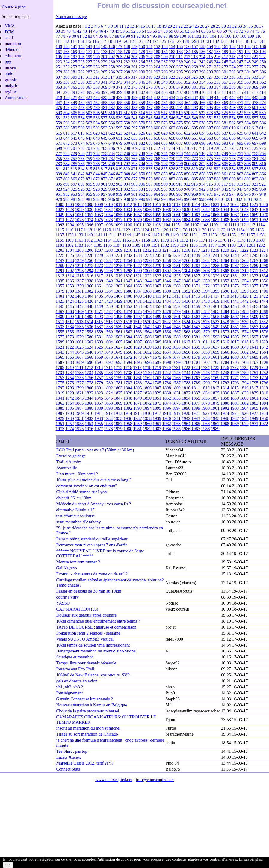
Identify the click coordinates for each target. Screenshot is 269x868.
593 (104, 128)
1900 (205, 408)
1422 (263, 296)
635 (210, 133)
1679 (196, 357)
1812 (205, 388)
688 (187, 143)
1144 (127, 235)
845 (104, 174)
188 (217, 52)
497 (225, 108)
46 (101, 31)
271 (210, 67)
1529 (234, 322)
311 (89, 77)
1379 (60, 291)
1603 (99, 342)
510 (112, 113)
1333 (254, 276)
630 (172, 133)
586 (263, 123)
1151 (194, 235)
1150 (184, 235)
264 (157, 67)
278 (263, 67)
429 (134, 97)
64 (198, 31)
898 (81, 184)
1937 (138, 418)
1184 (88, 245)
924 (67, 189)
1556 (70, 332)
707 (119, 148)
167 (59, 52)
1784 (147, 383)
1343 (138, 281)
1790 (205, 383)
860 (217, 174)
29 (218, 26)
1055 (118, 215)
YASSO (63, 603)
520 (187, 113)
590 (81, 128)
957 (104, 194)
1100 (128, 225)
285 (104, 72)
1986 (186, 429)
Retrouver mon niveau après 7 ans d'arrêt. (92, 545)
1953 (79, 424)
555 (240, 118)
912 (187, 184)
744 (187, 153)
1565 (157, 332)
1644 (70, 352)
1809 (176, 388)
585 (255, 123)
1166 (127, 240)
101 (191, 36)
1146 (146, 235)
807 (240, 164)
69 (225, 31)
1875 (176, 403)
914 (202, 184)
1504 (205, 317)
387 (240, 87)
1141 (98, 235)
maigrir (11, 86)
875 (119, 179)
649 (104, 138)
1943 (196, 418)
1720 (166, 367)
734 (112, 153)
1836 (225, 393)
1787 (176, 383)
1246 (264, 255)
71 (236, 31)
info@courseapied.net (155, 780)
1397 (235, 291)
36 (256, 26)
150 (142, 46)
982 (81, 199)
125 (163, 41)
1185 (98, 245)
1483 (215, 311)
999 (210, 199)
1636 (205, 347)
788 (97, 164)
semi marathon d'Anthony (79, 522)
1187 (117, 245)
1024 (244, 204)
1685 (254, 357)
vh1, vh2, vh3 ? (70, 687)
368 (97, 87)
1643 (60, 352)
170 (81, 52)
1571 (215, 332)
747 (210, 153)
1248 (70, 260)
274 (232, 67)
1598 (264, 337)
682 (142, 143)
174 (112, 52)
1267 (254, 260)
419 (59, 97)
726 (263, 148)
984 (97, 199)
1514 (89, 322)
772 (187, 159)
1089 (235, 220)
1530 (244, 322)
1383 (99, 291)
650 (112, 138)
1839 (254, 393)
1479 (176, 311)
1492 (89, 317)
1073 (79, 220)
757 (74, 159)
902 (112, 184)
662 (202, 138)
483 (119, 108)
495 (210, 108)
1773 (254, 378)
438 (202, 97)
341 (104, 82)
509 (104, 113)
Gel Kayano (67, 568)
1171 (174, 240)
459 (149, 103)
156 (187, 46)
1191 (155, 245)
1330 (225, 276)
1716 (128, 367)
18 (159, 26)
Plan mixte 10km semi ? (77, 474)
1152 (203, 235)
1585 (138, 337)
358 (232, 82)
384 (217, 87)
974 (232, 194)
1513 (79, 322)
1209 (118, 250)
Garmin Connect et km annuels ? (85, 699)
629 (164, 133)
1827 (138, 393)
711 (149, 148)
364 (67, 87)
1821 (79, 393)
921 (255, 184)
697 (255, 143)
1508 (244, 317)
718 (202, 148)
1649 (118, 352)
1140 (88, 235)
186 (202, 52)
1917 (157, 413)
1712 (89, 367)
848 (127, 174)
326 (202, 77)
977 (255, 194)
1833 (196, 393)
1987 (196, 429)
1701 (196, 362)
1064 (205, 215)
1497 (138, 317)
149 (134, 46)
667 (240, 138)
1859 (235, 398)
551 (210, 118)
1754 (70, 378)
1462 (225, 306)
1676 (167, 357)
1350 (205, 281)
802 (202, 164)
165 (255, 46)
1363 (118, 286)
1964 (186, 424)
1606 (128, 342)
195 (59, 57)
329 (225, 77)
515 (149, 113)
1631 (157, 347)
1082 (167, 220)
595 (119, 128)
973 (225, 194)
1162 (88, 240)
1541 (138, 327)
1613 (196, 342)
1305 (196, 271)
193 (255, 52)
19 (164, 26)
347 (149, 82)
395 (89, 92)
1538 (109, 327)
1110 (223, 225)
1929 (60, 418)
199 (89, 57)
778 (232, 159)
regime (11, 92)
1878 (205, 403)
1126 (164, 230)
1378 (264, 286)
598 (142, 128)
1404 (89, 296)
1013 (137, 204)
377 (164, 87)
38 (58, 31)
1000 (219, 199)
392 (67, 92)
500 (248, 108)
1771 (235, 378)
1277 (138, 266)
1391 (176, 291)
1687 (60, 362)
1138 (69, 235)
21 (175, 26)
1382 (89, 291)
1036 (147, 210)
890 (232, 179)
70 (230, 31)
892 (248, 179)
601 (164, 128)
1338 (89, 281)
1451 (118, 306)
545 (164, 118)
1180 (260, 240)
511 (119, 113)
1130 (202, 230)
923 (59, 189)
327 (210, 77)
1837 (235, 393)
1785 (157, 383)
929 (104, 189)
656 (157, 138)
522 (202, 113)
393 (74, 92)
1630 (147, 347)
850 (142, 174)
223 (59, 62)
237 (164, 62)
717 (195, 148)
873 (104, 179)
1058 (147, 215)
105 (221, 36)
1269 (60, 266)
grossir (11, 80)
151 (149, 46)
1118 (88, 230)
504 (67, 113)
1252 (109, 260)
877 (134, 179)
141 (74, 46)
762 (112, 159)
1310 (244, 271)
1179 (251, 240)
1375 (235, 286)
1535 (79, 327)
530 (263, 113)
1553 (254, 327)
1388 (147, 291)
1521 (157, 322)
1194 (184, 245)
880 (157, 179)
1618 (244, 342)
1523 (176, 322)
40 (69, 31)
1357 (60, 286)
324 (187, 77)
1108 (204, 225)
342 (112, 82)
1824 (109, 393)
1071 (60, 220)
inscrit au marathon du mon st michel (88, 728)
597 (134, 128)
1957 (118, 424)
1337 (79, 281)
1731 (60, 373)
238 (172, 62)
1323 (157, 276)
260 (127, 67)
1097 (99, 225)
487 (149, 108)
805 (225, 164)
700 (67, 148)
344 (127, 82)
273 (225, 67)
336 (67, 82)
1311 (254, 271)
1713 (99, 367)
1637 (215, 347)
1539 (118, 327)
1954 (89, 424)
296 (187, 72)
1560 (109, 332)
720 (217, 148)
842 (81, 174)
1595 (235, 337)
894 (263, 179)
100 (183, 36)
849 (134, 174)
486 (142, 108)
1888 (89, 408)
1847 (118, 398)
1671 (118, 357)
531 (59, 118)
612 (247, 128)
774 (202, 159)
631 (180, 133)
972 (217, 194)
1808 (167, 388)
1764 (167, 378)
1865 (79, 403)
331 (240, 77)
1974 (70, 429)
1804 (128, 388)
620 (97, 133)
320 (157, 77)
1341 (118, 281)
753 (255, 153)
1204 (70, 250)
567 (119, 123)
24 (191, 26)
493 (195, 108)
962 (142, 194)
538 (112, 118)
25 (197, 26)
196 (67, 57)
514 (142, 113)
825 (164, 169)
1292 (70, 271)
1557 (79, 332)
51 (128, 31)
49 (117, 31)
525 (225, 113)
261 (134, 67)
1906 (264, 408)
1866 (89, 403)
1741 (157, 373)
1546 (186, 327)
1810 (186, 388)
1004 (257, 199)
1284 (205, 266)
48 (112, 31)
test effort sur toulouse (76, 516)
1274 (109, 266)
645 (74, 138)
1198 (222, 245)
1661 (235, 352)
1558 (89, 332)
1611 (176, 342)
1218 (205, 250)
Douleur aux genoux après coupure (86, 615)
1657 (196, 352)
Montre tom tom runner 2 (78, 562)
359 (240, 82)
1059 (157, 215)
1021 (215, 204)
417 (255, 92)
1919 (176, 413)
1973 (60, 429)
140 (67, 46)
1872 (147, 403)
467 (210, 103)
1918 (166, 413)
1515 (99, 322)
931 (119, 189)
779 (240, 159)
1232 (128, 255)
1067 (235, 215)
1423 (60, 301)
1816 (244, 388)
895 (59, 184)
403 (149, 92)
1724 (205, 367)
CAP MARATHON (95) (77, 609)
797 (164, 164)
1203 (60, 250)
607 (210, 128)
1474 (128, 311)
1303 (176, 271)
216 (217, 57)
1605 (118, 342)
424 (97, 97)
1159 (60, 240)
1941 (176, 418)
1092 (264, 220)
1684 (244, 357)
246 (232, 62)
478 (81, 108)
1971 (254, 424)
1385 (118, 291)
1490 (70, 317)
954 (81, 194)
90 (128, 36)
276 (248, 67)
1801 (99, 388)
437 (195, 97)
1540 (128, 327)
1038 (167, 210)
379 (180, 87)
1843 (79, 398)
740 (157, 153)
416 (247, 92)
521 (195, 113)
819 (119, 169)
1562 (128, 332)
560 (67, 123)
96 (160, 36)
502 (263, 108)
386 (232, 87)
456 (127, 103)
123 (148, 41)
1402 (70, 296)
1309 (235, 271)
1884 (264, 403)
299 (210, 72)
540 (127, 118)
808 (248, 164)
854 (172, 174)
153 (164, 46)
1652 (147, 352)
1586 (147, 337)
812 (66, 169)
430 (142, 97)
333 (255, 77)
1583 (118, 337)
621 (104, 133)
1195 (194, 245)
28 (213, 26)
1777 (79, 383)
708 (127, 148)
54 (144, 31)
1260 (186, 260)
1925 (234, 413)
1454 (147, 306)
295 (180, 72)
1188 (127, 245)
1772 (244, 378)
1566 (167, 332)
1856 (205, 398)
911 (180, 184)
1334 (264, 276)
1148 (165, 235)
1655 (176, 352)
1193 (174, 245)
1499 (157, 317)
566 (112, 123)
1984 (167, 429)
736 (127, 153)
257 (104, 67)
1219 (215, 250)
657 (164, 138)
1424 (70, 301)
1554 (264, 327)
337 (74, 82)
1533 (60, 327)
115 (88, 41)
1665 (60, 357)
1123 (135, 230)
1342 (128, 281)
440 (217, 97)
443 (240, 97)
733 (104, 153)
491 (180, 108)
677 (104, 143)
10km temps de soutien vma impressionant (93, 645)
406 (172, 92)
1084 (186, 220)
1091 (254, 220)
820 (127, 169)
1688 (70, 362)
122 (140, 41)
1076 (109, 220)
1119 (97, 230)
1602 (89, 342)
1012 (128, 204)
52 (133, 31)
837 (255, 169)
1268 (264, 260)
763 (119, 159)
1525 (196, 322)
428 (127, 97)
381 (195, 87)
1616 (225, 342)
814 (81, 169)
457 (134, 103)
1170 (165, 240)
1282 (186, 266)
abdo (9, 74)
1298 (128, 271)
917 (225, 184)
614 (263, 128)
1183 (79, 245)
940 (187, 189)
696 (248, 143)
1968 (225, 424)
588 (67, 128)
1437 (196, 301)
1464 (244, 306)
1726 (225, 367)
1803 (118, 388)
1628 (128, 347)
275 (240, 67)
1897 (176, 408)
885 (195, 179)
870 (81, 179)
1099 (118, 225)
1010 (109, 204)
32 (234, 26)
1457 (176, 306)
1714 (108, 367)
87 (112, 36)
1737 (118, 373)
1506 (225, 317)
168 (67, 52)
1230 (109, 255)
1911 (99, 413)
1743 (176, 373)
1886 (70, 408)
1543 (157, 327)
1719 (157, 367)
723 (240, 148)
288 (127, 72)
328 (217, 77)
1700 (186, 362)
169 (74, 52)
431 (149, 97)
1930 (70, 418)
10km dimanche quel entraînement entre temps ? (98, 621)
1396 (225, 291)
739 (149, 153)
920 (247, 184)
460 (157, 103)
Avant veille (67, 468)
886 (202, 179)
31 (229, 26)
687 (180, 143)
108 (243, 36)
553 (225, 118)
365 (74, 87)
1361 (99, 286)
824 (157, 169)
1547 (196, 327)
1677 (176, 357)
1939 (157, 418)
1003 (248, 199)
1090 (244, 220)
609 (225, 128)
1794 (244, 383)
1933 (99, 418)
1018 (186, 204)
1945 (215, 418)
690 (202, 143)
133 (223, 41)
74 (252, 31)
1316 (89, 276)
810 (263, 164)
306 (263, 72)
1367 (157, 286)
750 (232, 153)
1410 (147, 296)
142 (81, 46)
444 (248, 97)
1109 (214, 225)
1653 (157, 352)
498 (232, 108)
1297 (118, 271)
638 (232, 133)
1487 (254, 311)
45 (96, 31)
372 (127, 87)
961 (134, 194)
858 (202, 174)
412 (217, 92)
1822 (89, 393)
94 (149, 36)
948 (248, 189)
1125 (155, 230)
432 (157, 97)
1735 (99, 373)
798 (172, 164)
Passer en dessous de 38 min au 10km (89, 591)
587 (59, 128)
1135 (250, 230)
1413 (176, 296)
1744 (186, 373)
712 (157, 148)
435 (180, 97)
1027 (60, 210)
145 (104, 46)
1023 (234, 204)
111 (59, 41)
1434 (167, 301)
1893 (138, 408)
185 (195, 52)
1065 (215, 215)
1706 (244, 362)
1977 (99, 429)
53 (139, 31)
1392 (186, 291)
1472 (109, 311)
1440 (225, 301)
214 (202, 57)
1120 (107, 230)
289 (134, 72)
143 (89, 46)
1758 (109, 378)
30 (223, 26)
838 (263, 169)
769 (164, 159)
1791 (215, 383)
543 (149, 118)
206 (142, 57)
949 (255, 189)
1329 (215, 276)
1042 (205, 210)
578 (202, 123)
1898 (186, 408)
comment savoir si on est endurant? (87, 486)
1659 (215, 352)
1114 (261, 225)
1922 (205, 413)
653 (134, 138)
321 (164, 77)
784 (67, 164)
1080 (147, 220)
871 (89, 179)
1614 (205, 342)
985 (104, 199)
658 (172, 138)
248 (248, 62)
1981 (138, 429)
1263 (215, 260)
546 (172, 118)
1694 (128, 362)
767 (149, 159)
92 (139, 36)
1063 (196, 215)
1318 (109, 276)
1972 (264, 424)
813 (74, 169)
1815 (234, 388)
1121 (116, 230)
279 (59, 72)
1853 (176, 398)
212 (187, 57)
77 (58, 36)
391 (59, 92)
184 (187, 52)
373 (134, 87)
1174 (203, 240)
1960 (147, 424)
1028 (70, 210)
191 (240, 52)
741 (164, 153)
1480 (186, 311)
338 (81, 82)
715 (179, 148)
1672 (128, 357)
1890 (109, 408)
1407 (118, 296)
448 (67, 103)
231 (119, 62)
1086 (205, 220)
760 (97, 159)
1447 (79, 306)
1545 (176, 327)
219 (240, 57)
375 (149, 87)
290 (142, 72)
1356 (264, 281)
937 (164, 189)
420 (67, 97)
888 (217, 179)
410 (202, 92)
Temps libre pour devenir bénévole (86, 663)
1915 (137, 413)
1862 (264, 398)
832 (217, 169)
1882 (244, 403)
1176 (222, 240)
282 (81, 72)
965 (164, 194)
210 (172, 57)
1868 (109, 403)
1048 (264, 210)
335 (59, 82)
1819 (60, 393)
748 (217, 153)
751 (240, 153)
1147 (155, 235)
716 (187, 148)
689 (195, 143)
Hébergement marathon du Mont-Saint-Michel (96, 651)
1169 (155, 240)
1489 (60, 317)
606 (202, 128)
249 (255, 62)
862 (232, 174)
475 (59, 108)
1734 (89, 373)
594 (112, 128)
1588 (167, 337)
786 (81, 164)
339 (89, 82)
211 (180, 57)
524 (217, 113)
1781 (118, 383)
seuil (9, 38)
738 (142, 153)
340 (97, 82)
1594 (225, 337)
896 (67, 184)
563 (89, 123)
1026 (263, 204)
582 (232, 123)
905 (134, 184)
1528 (225, 322)
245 (225, 62)
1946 (225, 418)
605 (195, 128)
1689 (79, 362)
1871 (138, 403)
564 (97, 123)
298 (202, 72)
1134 (240, 230)
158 (202, 46)
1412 (166, 296)
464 (187, 103)
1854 (186, 398)
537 (104, 118)
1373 (215, 286)
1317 (99, 276)
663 (210, 138)
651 (119, 138)
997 (195, 199)
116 (95, 41)
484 (127, 108)
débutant (12, 50)
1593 (215, 337)
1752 (264, 373)
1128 (183, 230)
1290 (264, 266)
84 (96, 36)
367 (89, 87)
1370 (186, 286)
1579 (79, 337)
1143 (117, 235)
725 (255, 148)
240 (187, 62)
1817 (254, 388)
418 (263, 92)
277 (255, 67)
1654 (167, 352)
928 (97, 189)
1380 (70, 291)
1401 (60, 296)
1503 (196, 317)
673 (74, 143)
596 (127, 128)
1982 (147, 429)
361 (255, 82)
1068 (244, 215)
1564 (147, 332)
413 (225, 92)
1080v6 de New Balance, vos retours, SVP (93, 675)
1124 (145, 230)
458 (142, 103)
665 (225, 138)
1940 (167, 418)
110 (258, 36)
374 (142, 87)
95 (155, 36)
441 (225, 97)
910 (172, 184)
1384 (109, 291)
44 (90, 31)
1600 (70, 342)
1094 (70, 225)
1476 (147, 311)
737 (134, 153)
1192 (165, 245)
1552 (244, 327)
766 (142, 159)
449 (74, 103)
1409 (138, 296)
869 (74, 179)
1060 (167, 215)
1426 (89, 301)
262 (142, 67)
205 (134, 57)
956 (97, 194)
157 (195, 46)
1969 (235, 424)
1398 (244, 291)
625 (134, 133)
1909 (79, 413)
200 (97, 57)
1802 (109, 388)
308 (67, 77)
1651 (138, 352)
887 (210, 179)
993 (164, 199)
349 (164, 82)
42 (79, 31)
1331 (235, 276)
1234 (147, 255)
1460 (205, 306)
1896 (167, 408)
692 (217, 143)
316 (127, 77)
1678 (186, 357)
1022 (225, 204)
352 (187, 82)
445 (255, 97)
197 (74, 57)
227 (89, 62)
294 (172, 72)
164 (248, 46)
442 (232, 97)
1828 (147, 393)
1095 (79, 225)
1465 (254, 306)
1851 (157, 398)
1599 (60, 342)
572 (157, 123)
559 (59, 123)
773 (195, 159)
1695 (138, 362)
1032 (109, 210)
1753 (60, 378)
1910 (89, 413)
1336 (70, 281)
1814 (225, 388)
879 (149, 179)
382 (202, 87)
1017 (176, 204)
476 (67, 108)
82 (85, 36)
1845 (99, 398)
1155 (232, 235)
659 (180, 138)
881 (164, 179)
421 (74, 97)
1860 (244, 398)
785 (74, 164)
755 (59, 159)
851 (149, 174)
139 (59, 46)
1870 (128, 403)
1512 (69, 322)
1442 (244, 301)
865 (255, 174)
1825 (118, 393)
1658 (205, 352)
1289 (254, 266)
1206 (89, 250)
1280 (167, 266)
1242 (225, 255)
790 (112, 164)
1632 (167, 347)
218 (232, 57)
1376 (244, 286)
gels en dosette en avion (77, 681)
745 (195, 153)
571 (149, 123)
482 (112, 108)
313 (104, 77)
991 (149, 199)
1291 (60, 271)
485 (134, 108)
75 (257, 31)
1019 (196, 204)
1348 (186, 281)
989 (134, 199)
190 (232, 52)
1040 (186, 210)
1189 (136, 245)
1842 (70, 398)
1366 (147, 286)
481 (104, 108)
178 (142, 52)
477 (74, 108)
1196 (203, 245)
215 (210, 57)
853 (164, 174)
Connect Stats (68, 769)
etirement (13, 56)
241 (195, 62)
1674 (147, 357)
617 (74, 133)
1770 (225, 378)
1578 (70, 337)
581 (225, 123)
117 (103, 41)
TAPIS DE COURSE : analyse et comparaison (96, 627)
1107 (194, 225)
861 (225, 174)
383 (210, 87)
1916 (147, 413)
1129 (193, 230)
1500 (167, 317)
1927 (254, 413)
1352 (225, 281)
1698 (167, 362)
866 (263, 174)
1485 (235, 311)
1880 (225, 403)
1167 (136, 240)
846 (112, 174)
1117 (78, 230)
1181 (60, 245)
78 (63, 36)
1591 (196, 337)
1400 (264, 291)
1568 (186, 332)
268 (187, 67)
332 (247, 77)
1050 (70, 215)
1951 (60, 424)
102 (198, 36)
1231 (118, 255)
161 (225, 46)
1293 (79, 271)
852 (157, 174)
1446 (70, 306)
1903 (235, 408)
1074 (89, 220)
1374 (225, 286)
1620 (263, 342)
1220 (225, 250)
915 (210, 184)
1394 (205, 291)
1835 (215, 393)
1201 (251, 245)
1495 (118, 317)
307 (59, 77)
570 (142, 123)
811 (59, 169)
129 (193, 41)
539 (119, 118)
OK (8, 865)
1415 (196, 296)
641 (255, 133)
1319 (118, 276)
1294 (89, 271)
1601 (79, 342)
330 (232, 77)
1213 (157, 250)
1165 (117, 240)
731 (89, 153)
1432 (147, 301)
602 (172, 128)
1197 (212, 245)
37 (261, 26)
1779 (99, 383)
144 (97, 46)
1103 (156, 225)
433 (164, 97)
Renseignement (70, 693)
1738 (128, 373)
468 (217, 103)
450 (81, 103)
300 (217, 72)
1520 (147, 322)
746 (202, 153)
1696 (147, 362)
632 (187, 133)
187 (210, 52)
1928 (263, 413)
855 (180, 174)
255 (89, 67)
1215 (176, 250)
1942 (186, 418)
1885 (60, 408)
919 (240, 184)
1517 (118, 322)
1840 (264, 393)
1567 (176, 332)
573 (164, 123)
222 (263, 57)
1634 (186, 347)
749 (225, 153)
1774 (264, 378)
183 (180, 52)
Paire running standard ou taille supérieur (92, 539)
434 (172, 97)
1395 (215, 291)
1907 (60, 413)
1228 (89, 255)
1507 (235, 317)
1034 (128, 210)
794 (142, 164)
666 (232, 138)
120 (125, 41)
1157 (251, 235)
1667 (79, 357)
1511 (60, 322)
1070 (264, 215)
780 (248, 159)
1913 (118, 413)
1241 (215, 255)
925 (74, 189)
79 (69, 36)
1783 (138, 383)
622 (112, 133)
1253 (118, 260)
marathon (13, 44)
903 (119, 184)
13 (132, 26)
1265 (235, 260)
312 (96, 77)
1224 (263, 250)
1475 (138, 311)
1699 (176, 362)
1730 (263, 367)
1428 (109, 301)
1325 (176, 276)
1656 (186, 352)
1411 (157, 296)
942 (202, 189)
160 (217, 46)
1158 (260, 235)
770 (172, 159)
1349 (196, 281)
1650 (128, 352)
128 (186, 41)
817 (104, 169)
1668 (89, 357)
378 (172, 87)
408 (187, 92)
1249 (79, 260)
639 (240, 133)
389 (255, 87)
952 (67, 194)
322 (172, 77)
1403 (79, 296)
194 (263, 52)
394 (81, 92)
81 (79, 36)
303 (240, 72)
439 (210, 97)
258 (112, 67)
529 (255, 113)
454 (112, 103)
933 (134, 189)
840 (67, 174)
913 (195, 184)
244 (217, 62)
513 (134, 113)
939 (180, 189)
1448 (89, 306)
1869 (118, 403)
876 (127, 179)
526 (232, 113)
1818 (263, 388)
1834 (205, 393)
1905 (254, 408)
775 (210, 159)
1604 (109, 342)
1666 (70, 357)
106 (228, 36)
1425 (79, 301)
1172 (184, 240)
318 (142, 77)
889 (225, 179)
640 (248, 133)
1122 (126, 230)
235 (149, 62)
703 (89, 148)
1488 (264, 311)
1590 (186, 337)
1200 (241, 245)
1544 (167, 327)
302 (232, 72)
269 (195, 67)
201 (104, 57)
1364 (128, 286)
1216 (186, 250)
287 (119, 72)
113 (73, 41)
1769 (215, 378)
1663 (254, 352)
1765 (176, 378)
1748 (225, 373)
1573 (235, 332)
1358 (70, 286)
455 (119, 103)
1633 (176, 347)
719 (210, 148)
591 (89, 128)
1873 (157, 403)
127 (178, 41)
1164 (108, 240)
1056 (128, 215)
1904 (244, 408)
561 (74, 123)
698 (263, 143)
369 (104, 87)
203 (119, 57)
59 (171, 31)
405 (164, 92)
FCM (9, 32)
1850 (147, 398)
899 (89, 184)
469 (225, 103)
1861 (254, 398)
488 (157, 108)
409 (195, 92)
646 (81, 138)
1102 (147, 225)
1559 (99, 332)
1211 (137, 250)
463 (180, 103)
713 (164, 148)
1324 (167, 276)
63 (193, 31)
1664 (264, 352)
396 (97, 92)
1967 (215, 424)
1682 (225, 357)
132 (216, 41)
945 (225, 189)
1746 (205, 373)
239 (180, 62)
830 (202, 169)
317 (134, 77)
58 (166, 31)
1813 (215, 388)
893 (255, 179)
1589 (176, 337)
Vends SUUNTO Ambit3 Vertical (85, 639)
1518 (128, 322)
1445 (60, 306)
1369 (176, 286)
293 (164, 72)
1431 (138, 301)
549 (195, 118)
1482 (205, 311)
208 (157, 57)
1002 (238, 199)
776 (217, 159)
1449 (99, 306)
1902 (225, 408)
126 (170, 41)
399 (119, 92)
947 (240, 189)
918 (232, 184)
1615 (215, 342)
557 (255, 118)
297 (195, 72)
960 (127, 194)
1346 (167, 281)
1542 (147, 327)
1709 (60, 367)
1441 (235, 301)
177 (134, 52)
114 (81, 41)
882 (172, 179)
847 (119, 174)
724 (247, 148)
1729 (254, 367)
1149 (174, 235)
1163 (98, 240)
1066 (225, 215)
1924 (225, 413)
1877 (196, 403)
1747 (215, 373)
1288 (244, 266)
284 (97, 72)
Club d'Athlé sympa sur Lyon (82, 492)
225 (74, 62)
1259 (176, 260)
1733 (79, 373)
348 (157, 82)
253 (74, 67)
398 (112, 92)
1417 (215, 296)
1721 (176, 367)
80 (74, 36)
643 (59, 138)
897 (74, 184)
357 (225, 82)
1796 (264, 383)
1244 (244, 255)
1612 (186, 342)
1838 (244, 393)
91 (133, 36)
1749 (235, 373)
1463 (235, 306)
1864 (70, 403)
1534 (70, 327)
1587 (157, 337)
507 (89, 113)
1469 (79, 311)
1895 (157, 408)
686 (172, 143)
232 (127, 62)
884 (187, 179)
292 (157, 72)
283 (89, 72)
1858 (225, 398)
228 (97, 62)
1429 (118, 301)
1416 (205, 296)
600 (157, 128)
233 (134, 62)
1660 (225, 352)
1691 (99, 362)
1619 (254, 342)
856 (187, 174)
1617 (234, 342)
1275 (118, 266)
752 (248, 153)
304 (248, 72)
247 (240, 62)
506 (81, 113)
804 (217, 164)
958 (112, 194)
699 (59, 148)
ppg (8, 62)
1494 (109, 317)
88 (117, 36)
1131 (212, 230)
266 (172, 67)
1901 (215, 408)
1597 (254, 337)
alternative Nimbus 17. (76, 510)
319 (149, 77)
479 (89, 108)
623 (119, 133)
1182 (69, 245)
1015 (157, 204)
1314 (70, 276)
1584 (128, 337)
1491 (79, 317)
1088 (225, 220)
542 (142, 118)
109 (251, 36)
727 (59, 153)
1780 (109, 383)
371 (119, 87)
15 (143, 26)
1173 (194, 240)
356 (217, 82)
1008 (89, 204)
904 (127, 184)
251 (59, 67)
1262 (205, 260)
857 (195, 174)
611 (240, 128)
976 (248, 194)
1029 (79, 210)
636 (217, 133)
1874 (167, 403)
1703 (215, 362)
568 (127, 123)
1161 (79, 240)
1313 (60, 276)
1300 (147, 271)
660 (187, 138)
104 (213, 36)
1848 (128, 398)
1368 (167, 286)
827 (179, 169)
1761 (138, 378)
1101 (137, 225)
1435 (176, 301)
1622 (70, 347)
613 (255, 128)
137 (254, 41)
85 (101, 36)
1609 (157, 342)
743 (180, 153)
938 (172, 189)
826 (172, 169)
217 (225, 57)
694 (232, 143)
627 (149, 133)
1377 (254, 286)
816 (96, 169)
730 (81, 153)
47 (106, 31)
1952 (70, 424)
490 (172, 108)
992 (157, 199)
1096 (89, 225)
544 (157, 118)
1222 (244, 250)
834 (232, 169)
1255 (138, 260)
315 (119, 77)
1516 (108, 322)
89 (123, 36)
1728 (244, 367)
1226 (70, 255)
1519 (137, 322)
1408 (128, 296)
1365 (138, 286)
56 (155, 31)
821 (134, 169)
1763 (157, 378)
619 (89, 133)
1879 (215, 403)
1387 (138, 291)
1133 (231, 230)
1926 (244, 413)
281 (74, 72)
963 (149, 194)
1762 (147, 378)
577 (195, 123)
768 (157, 159)
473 (255, 103)
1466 (264, 306)
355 (210, 82)
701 (74, 148)
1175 (212, 240)
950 (263, 189)
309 (74, 77)
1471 (99, 311)
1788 (186, 383)
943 (210, 189)
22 (180, 26)
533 (74, 118)
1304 (186, 271)
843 (89, 174)
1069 (254, 215)
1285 (215, 266)
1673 (138, 357)
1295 (99, 271)
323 (179, 77)
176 (127, 52)
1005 (60, 204)
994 (172, 199)
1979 (118, 429)
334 (263, 77)
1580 (89, 337)
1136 (259, 230)
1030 (89, 210)
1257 (157, 260)
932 (127, 189)
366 (81, 87)
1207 (99, 250)
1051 (79, 215)
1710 (70, 367)
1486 (244, 311)
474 (263, 103)
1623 (79, 347)
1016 (166, 204)
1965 (196, 424)
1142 (108, 235)
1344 (147, 281)
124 (155, 41)
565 (104, 123)
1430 (128, 301)
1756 (89, 378)
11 (121, 26)
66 (209, 31)
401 (134, 92)
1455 (157, 306)
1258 (167, 260)
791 (119, 164)
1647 (99, 352)
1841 (60, 398)
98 (171, 36)
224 (67, 62)
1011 (118, 204)
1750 (244, 373)
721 (225, 148)
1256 (147, 260)
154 (172, 46)
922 (263, 184)
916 (217, 184)
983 (89, 199)
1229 (99, 255)
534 (81, 118)
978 (263, 194)
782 (263, 159)
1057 (138, 215)
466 (202, 103)
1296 (109, 271)
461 (164, 103)
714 (172, 148)
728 (67, 153)
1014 (147, 204)
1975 (79, 429)
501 (255, 108)
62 (187, 31)
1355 (254, 281)
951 (59, 194)
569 (134, 123)
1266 (244, 260)
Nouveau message (71, 16)
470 (232, 103)
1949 (254, 418)
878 (142, 179)
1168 (146, 240)
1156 (241, 235)
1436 (186, 301)
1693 (118, 362)
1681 (215, 357)
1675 (157, 357)
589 (74, 128)
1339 (99, 281)
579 (210, 123)
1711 (79, 367)
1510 (264, 317)
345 (134, 82)
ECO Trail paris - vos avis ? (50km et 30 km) (95, 450)
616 (67, 133)
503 (59, 113)
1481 (196, 311)
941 (195, 189)
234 (142, 62)
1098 (109, 225)
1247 (60, 260)
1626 (109, 347)
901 (104, 184)
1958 (128, 424)
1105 (176, 225)
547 (180, 118)
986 (112, 199)
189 (225, 52)
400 (127, 92)
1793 (235, 383)
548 (187, 118)
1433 (157, 301)
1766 (186, 378)
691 (210, 143)
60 (176, 31)
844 (97, 174)
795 (149, 164)
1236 (167, 255)
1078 (128, 220)
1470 (89, 311)
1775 (60, 383)
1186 (108, 245)
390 (263, 87)
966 (172, 194)
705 (104, 148)
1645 (79, 352)
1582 (109, 337)
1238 (186, 255)
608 (217, 128)
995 (180, 199)
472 (248, 103)
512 (127, 113)
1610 (167, 342)
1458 (186, 306)
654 (142, 138)
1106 (185, 225)
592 (97, 128)
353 (195, 82)
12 (126, 26)
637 (225, 133)
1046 (244, 210)
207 (149, 57)
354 (202, 82)
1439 (215, 301)
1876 (186, 403)
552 (217, 118)
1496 (128, 317)
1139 (79, 235)
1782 (128, 383)
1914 (128, 413)
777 (225, 159)
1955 (99, 424)
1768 (205, 378)
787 (89, 164)
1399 (254, 291)
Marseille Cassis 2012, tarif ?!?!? (85, 763)
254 (81, 67)
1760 (128, 378)
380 (187, 87)
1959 (138, 424)
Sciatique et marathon (75, 657)
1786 (167, 383)
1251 (99, 260)
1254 (128, 260)
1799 (79, 388)
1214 (166, 250)
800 (187, 164)
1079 (138, 220)
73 (247, 31)
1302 (167, 271)
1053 (99, 215)
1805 (138, 388)
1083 (176, 220)
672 (67, 143)
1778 (89, 383)
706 (112, 148)
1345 (157, 281)
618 (81, 133)
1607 (138, 342)
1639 (235, 347)
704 (97, 148)
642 (263, 133)
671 (59, 143)
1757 (99, 378)
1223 (254, 250)
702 (81, 148)
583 (240, 123)
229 (104, 62)
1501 (176, 317)
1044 (225, 210)
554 (232, 118)
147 (119, 46)
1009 (99, 204)
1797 (60, 388)
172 (97, 52)
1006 (70, 204)
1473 (118, 311)
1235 (157, 255)
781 (255, 159)
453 (104, 103)
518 (172, 113)
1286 (225, 266)
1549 (215, 327)
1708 (264, 362)
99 (176, 36)
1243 (235, 255)
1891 (118, 408)
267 (180, 67)
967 (180, 194)
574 (172, 123)
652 (127, 138)
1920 (186, 413)
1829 (157, 393)
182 (172, 52)
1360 (89, 286)
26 (202, 26)
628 (157, 133)
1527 (215, 322)
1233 (138, 255)
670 (263, 138)
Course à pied (14, 7)
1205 (79, 250)
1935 (118, 418)
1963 (176, 424)
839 (59, 174)
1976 (89, 429)
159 (210, 46)
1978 (109, 429)
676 (97, 143)
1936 (128, 418)
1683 (235, 357)
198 (81, 57)
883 (180, 179)
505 (74, 113)
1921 (196, 413)
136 (246, 41)
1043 (215, 210)
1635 (196, 347)
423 (89, 97)
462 (172, 103)
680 (127, 143)
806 (232, 164)
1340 (109, 281)
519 (179, 113)
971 (210, 194)
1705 (235, 362)
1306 (205, 271)
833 (225, 169)
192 (248, 52)
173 (104, 52)
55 (149, 31)
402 (142, 92)
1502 (186, 317)
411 (210, 92)
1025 (254, 204)
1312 (263, 271)
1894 (147, 408)
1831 (176, 393)
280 (67, 72)
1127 (173, 230)
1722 (186, 367)
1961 (157, 424)
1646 (89, 352)
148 (127, 46)
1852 (167, 398)
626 (142, 133)
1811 (196, 388)
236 (157, 62)
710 (142, 148)
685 (164, 143)
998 (202, 199)
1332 (244, 276)
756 (67, 159)
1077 (118, 220)
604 (187, 128)
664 (217, 138)
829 (195, 169)
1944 (205, 418)
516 (157, 113)
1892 (128, 408)
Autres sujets (16, 98)
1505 (215, 317)
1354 (244, 281)
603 (180, 128)
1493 (99, 317)
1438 (205, 301)
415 (240, 92)
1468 (70, 311)
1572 (225, 332)
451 (89, 103)
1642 (264, 347)
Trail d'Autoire (69, 462)
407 (180, 92)
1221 (234, 250)
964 (157, 194)
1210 (128, 250)
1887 (79, 408)
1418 (225, 296)
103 (205, 36)
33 (240, 26)
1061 (176, 215)
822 (142, 169)
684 (157, 143)
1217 (196, 250)
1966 (205, 424)
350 (172, 82)
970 (202, 194)
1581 (99, 337)
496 (217, 108)
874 (112, 179)
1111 (232, 225)
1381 (79, 291)
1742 (167, 373)
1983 (157, 429)
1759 (118, 378)
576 (187, 123)
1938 (147, 418)
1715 (118, 367)
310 (81, 77)
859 (210, 174)
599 (149, 128)
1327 (196, 276)
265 (164, 67)
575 (180, 123)
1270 (70, 266)
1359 (79, 286)
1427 (99, 301)
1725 (215, 367)
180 (157, 52)
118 (110, 41)
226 (81, 62)
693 (225, 143)
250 (263, 62)
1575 (254, 332)
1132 (221, 230)
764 (127, 159)
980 (67, 199)
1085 (196, 220)
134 (231, 41)
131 (208, 41)
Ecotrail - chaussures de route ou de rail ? (92, 574)
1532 (263, 322)
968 (187, 194)
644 (67, 138)
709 (134, 148)
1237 (176, 255)
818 (111, 169)
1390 (167, 291)
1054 (109, 215)
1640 (244, 347)
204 (127, 57)
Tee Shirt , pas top (72, 751)
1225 (60, 255)
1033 (118, 210)
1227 (79, 255)
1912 (108, 413)
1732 (70, 373)
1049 (60, 215)
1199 (232, 245)
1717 (137, 367)
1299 (138, 271)
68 (220, 31)
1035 (138, 210)
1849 (138, 398)
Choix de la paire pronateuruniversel (88, 711)
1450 (109, 306)
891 (240, 179)
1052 (89, 215)
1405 (99, 296)
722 (232, 148)
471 (240, 103)
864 (248, 174)
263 (149, 67)
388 (248, 87)
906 (142, 184)
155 (180, 46)
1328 (205, 276)
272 (217, 67)
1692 (109, 362)
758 (81, 159)
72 (241, 31)
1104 (166, 225)
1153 (212, 235)
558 (263, 118)
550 (202, 118)
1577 (60, 337)
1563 (138, 332)
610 (232, 128)
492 (187, 108)
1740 (147, 373)
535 (89, 118)
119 (118, 41)
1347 (176, 281)
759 (89, 159)
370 (112, 87)
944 (217, 189)
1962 (167, 424)
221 (255, 57)
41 (74, 31)
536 (97, 118)
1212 (147, 250)
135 (238, 41)
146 (112, 46)
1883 (254, 403)
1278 (147, 266)
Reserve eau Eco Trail (75, 669)
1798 (70, 388)
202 (112, 57)
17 (153, 26)
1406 (109, 296)
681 (134, 143)
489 (164, 108)
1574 (244, 332)
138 (261, 41)
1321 (138, 276)
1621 (60, 347)
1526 (205, 322)
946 (232, 189)
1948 (244, 418)
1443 (254, 301)
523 (210, 113)
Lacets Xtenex (69, 757)
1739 (138, 373)
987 (119, 199)
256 (97, 67)
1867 (99, 403)
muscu (10, 68)
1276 (128, 266)
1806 (147, 388)
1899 (196, 408)
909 (164, 184)
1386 (128, 291)
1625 (99, 347)
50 (123, 31)
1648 (109, 352)
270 (202, 67)
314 (111, 77)
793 (134, 164)
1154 (222, 235)
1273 (99, 266)
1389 (157, 291)
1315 (79, 276)
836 (247, 169)
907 (149, 184)
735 (119, 153)
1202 (261, 245)
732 (97, 153)
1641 (254, 347)
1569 (196, 332)
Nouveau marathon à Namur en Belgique (92, 705)
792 (127, 164)
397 (104, 92)
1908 (70, 413)
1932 (89, 418)
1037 (157, 210)
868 (67, 179)
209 (164, 57)
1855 (196, 398)
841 (74, 174)
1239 (196, 255)
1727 (234, 367)
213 (195, 57)
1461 (215, 306)
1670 (109, 357)
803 (210, 164)
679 (119, 143)
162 (232, 46)
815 (89, 169)
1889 (99, 408)
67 (214, 31)
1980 (128, 429)
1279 (157, 266)
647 (89, 138)
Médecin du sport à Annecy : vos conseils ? (94, 504)
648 (97, 138)
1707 (254, 362)
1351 (215, 281)
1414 (186, 296)
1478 (167, 311)
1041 (196, 210)
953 (74, 194)
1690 (89, 362)
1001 (228, 199)
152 (157, 46)
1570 (205, 332)
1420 (244, 296)
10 (116, 26)
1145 (136, 235)
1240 (205, 255)
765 (134, 159)
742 (172, 153)
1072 (70, 220)
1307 (215, 271)
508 (97, 113)
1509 (254, 317)
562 (81, 123)
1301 (157, 271)
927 (89, 189)
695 (240, 143)
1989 (215, 429)
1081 (157, 220)
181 (164, 52)
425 (104, 97)
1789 (196, 383)
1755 (79, 378)
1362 (109, 286)
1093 (60, 225)
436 (187, 97)
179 (149, 52)
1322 (147, 276)
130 (201, 41)
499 (240, 108)
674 (81, 143)
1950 (264, 418)
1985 (176, 429)
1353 (235, 281)
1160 (69, 240)
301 (225, 72)
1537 (99, 327)
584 (248, 123)
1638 (225, 347)
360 (248, 82)
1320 (128, 276)
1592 (205, 337)
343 (119, 82)
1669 (99, 357)
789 (104, 164)
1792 (225, 383)
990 (142, 199)
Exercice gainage (71, 456)
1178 (241, 240)
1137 (60, 235)
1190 (146, 245)
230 (112, 62)
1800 (89, 388)
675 (89, 143)
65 (203, 31)
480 (97, 108)
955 (89, 194)
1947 (235, 418)
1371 (196, 286)
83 (90, 36)
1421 (254, 296)
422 (81, 97)
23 (186, 26)
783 (59, 164)
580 (217, 123)
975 (240, 194)
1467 (60, 311)
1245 (254, 255)
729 (74, 153)
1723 (196, 367)
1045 (235, 210)
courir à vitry (68, 597)
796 (157, 164)
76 (263, 31)
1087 (215, 220)
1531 (254, 322)
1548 (205, 327)
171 (89, 52)
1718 (147, 367)
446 (263, 97)
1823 (99, 393)
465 (195, 103)
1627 (118, 347)
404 (157, 92)
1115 (60, 230)
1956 (109, 424)
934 (142, 189)
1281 (176, 266)
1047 (254, 210)
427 (119, 97)
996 (187, 199)
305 (255, 72)
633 (195, 133)
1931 (79, 418)
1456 (167, 306)
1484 (225, 311)
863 (240, 174)
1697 (157, 362)
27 (207, 26)
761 (104, 159)
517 (164, 113)
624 (127, 133)
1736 (109, 373)
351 (180, 82)
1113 (251, 225)
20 (170, 26)
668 (248, 138)
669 (255, 138)
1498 (147, 317)
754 (263, 153)
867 (59, 179)
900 (97, 184)
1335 (60, 281)
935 (149, 189)
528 (247, 113)
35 (250, 26)
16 (148, 26)
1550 (225, 327)
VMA (10, 26)
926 (81, 189)
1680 (205, 357)
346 (142, 82)
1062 (186, 215)
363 (59, 87)
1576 (264, 332)
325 (195, 77)
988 (127, 199)
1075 (99, 220)
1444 (264, 301)
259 (119, 67)
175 (119, 52)
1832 (186, 393)
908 (157, 184)
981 (74, 199)
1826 (128, 393)
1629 (138, 347)
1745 (196, 373)
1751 (254, 373)
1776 (70, 383)
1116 (69, 230)
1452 (128, 306)
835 (240, 169)
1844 (89, 398)
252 (67, 67)
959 (119, 194)
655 (149, 138)
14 (137, 26)
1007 (79, 204)
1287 (235, 266)
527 (240, 113)
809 (255, 164)
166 (263, 46)
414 (232, 92)
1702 (205, 362)
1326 (186, 276)
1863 (60, 403)
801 (195, 164)
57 (160, 31)
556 (248, 118)
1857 (215, 398)
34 (245, 26)
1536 (89, 327)
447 (59, 103)
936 (157, 189)
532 (67, 118)
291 (149, 72)
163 (240, 46)
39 (63, 31)
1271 (79, 266)
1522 (166, 322)
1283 (196, 266)
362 (263, 82)
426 (112, 97)
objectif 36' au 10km (74, 498)
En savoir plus (250, 859)
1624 (89, 347)
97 (166, 36)
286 (112, 72)
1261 (196, 260)
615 (59, 133)
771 (180, 159)
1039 (176, 210)
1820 (70, 393)
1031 (99, 210)
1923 (215, 413)
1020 (205, 204)
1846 (109, 398)
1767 (196, 378)
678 (112, 143)
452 (97, 103)
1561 (118, 332)
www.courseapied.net (114, 780)
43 (85, 31)
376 (157, 87)
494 (202, 108)
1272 (89, 266)
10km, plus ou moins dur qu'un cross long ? (94, 480)
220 (247, 57)
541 (134, 118)
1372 (205, 286)
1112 (242, 225)
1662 (244, 352)
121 (133, 41)
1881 (235, 403)
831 (210, 169)
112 (66, 41)
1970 (244, 424)
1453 (138, 306)
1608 (147, 342)
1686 (264, 357)
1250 (89, 260)
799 (180, 164)
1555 (60, 332)
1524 (186, 322)
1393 (196, 291)
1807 (157, 388)
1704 (225, 362)
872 (97, 179)
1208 (109, 250)
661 (195, 138)
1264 (225, 260)
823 (149, 169)
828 (187, 169)
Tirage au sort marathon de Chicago (87, 734)
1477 (157, 311)
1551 (235, 327)
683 (149, 143)
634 (202, 133)
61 (182, 31)
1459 (196, 306)
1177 (232, 240)
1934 (109, 418)
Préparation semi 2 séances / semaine (88, 633)
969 (195, 194)
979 (59, 199)
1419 (234, 296)
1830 (167, 393)
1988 (205, 429)
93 (144, 36)
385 (225, 87)
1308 (225, 271)
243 (210, 62)
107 (236, 36)
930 (112, 189)
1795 (254, 383)
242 (202, 62)
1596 (244, 337)
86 (106, 36)
